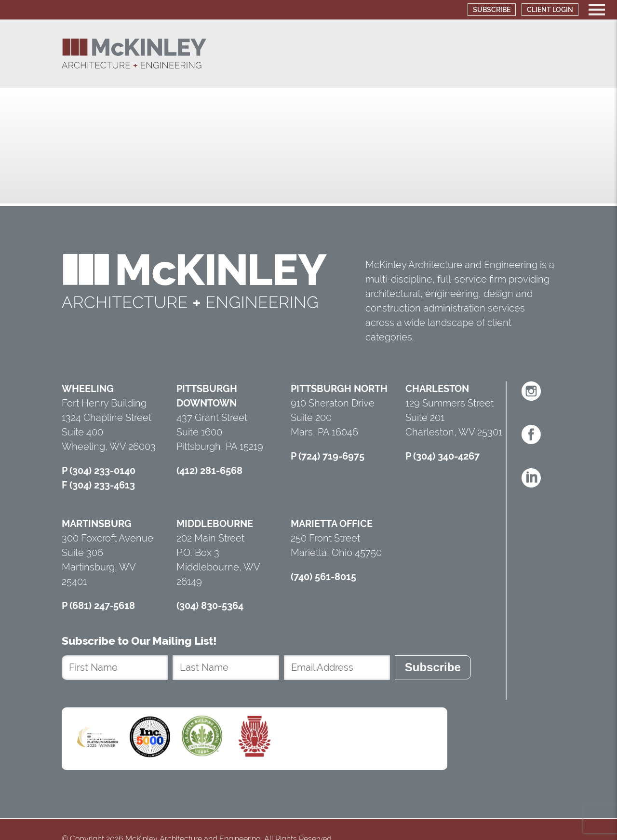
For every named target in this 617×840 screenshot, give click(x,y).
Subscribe (492, 10)
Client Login (550, 10)
